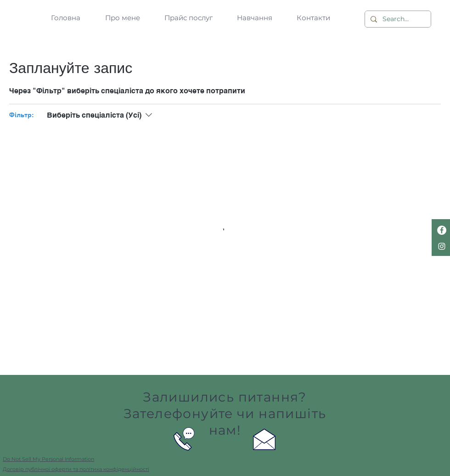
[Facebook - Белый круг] (442, 230)
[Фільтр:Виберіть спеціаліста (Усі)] (101, 115)
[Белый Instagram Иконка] (442, 246)
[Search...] (397, 19)
